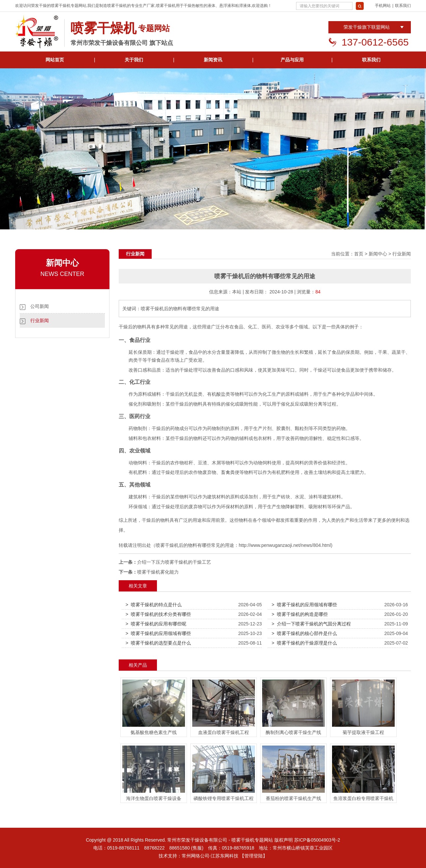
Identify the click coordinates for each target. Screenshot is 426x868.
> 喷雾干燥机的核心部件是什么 (304, 633)
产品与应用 (292, 60)
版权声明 (284, 840)
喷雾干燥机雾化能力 (158, 572)
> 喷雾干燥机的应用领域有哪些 (304, 605)
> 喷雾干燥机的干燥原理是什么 (304, 643)
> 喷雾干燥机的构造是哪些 (300, 614)
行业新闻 (40, 320)
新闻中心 (378, 254)
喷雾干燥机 (61, 6)
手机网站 (383, 6)
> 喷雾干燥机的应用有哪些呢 (156, 624)
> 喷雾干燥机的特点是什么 (154, 605)
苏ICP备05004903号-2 (317, 840)
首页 (359, 254)
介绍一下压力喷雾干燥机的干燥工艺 (174, 562)
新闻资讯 (213, 60)
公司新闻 (40, 306)
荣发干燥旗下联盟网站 (367, 27)
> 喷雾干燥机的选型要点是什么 (158, 643)
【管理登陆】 (254, 856)
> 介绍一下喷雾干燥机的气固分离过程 (311, 624)
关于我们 (134, 60)
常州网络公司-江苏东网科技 (210, 856)
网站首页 (55, 60)
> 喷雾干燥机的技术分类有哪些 (158, 614)
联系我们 (403, 6)
